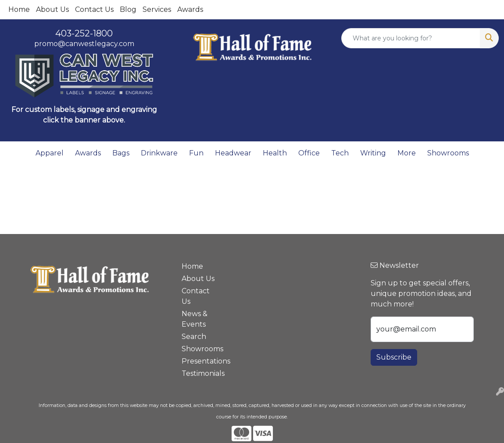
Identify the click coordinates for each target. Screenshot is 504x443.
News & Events (195, 319)
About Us (52, 9)
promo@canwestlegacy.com (84, 44)
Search (194, 337)
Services (157, 9)
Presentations (200, 361)
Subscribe (394, 357)
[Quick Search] (411, 38)
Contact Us (94, 9)
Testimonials (200, 373)
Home (19, 9)
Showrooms (448, 153)
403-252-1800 (84, 33)
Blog (128, 9)
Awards (190, 9)
